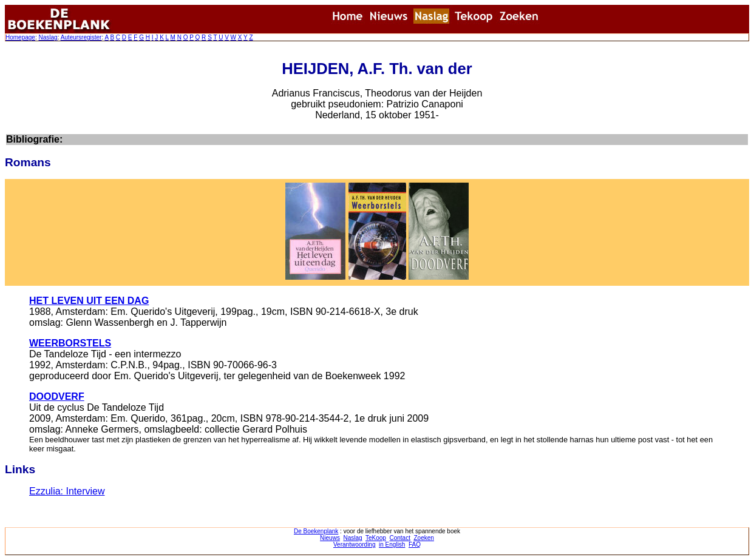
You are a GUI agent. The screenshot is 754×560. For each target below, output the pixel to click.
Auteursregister (81, 37)
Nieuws (330, 538)
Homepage (20, 37)
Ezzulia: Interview (67, 491)
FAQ (415, 545)
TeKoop (376, 538)
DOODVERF (57, 396)
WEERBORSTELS (70, 343)
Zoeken (424, 538)
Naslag (48, 37)
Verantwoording (355, 545)
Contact (399, 538)
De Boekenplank (316, 531)
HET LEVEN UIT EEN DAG (89, 301)
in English (392, 545)
